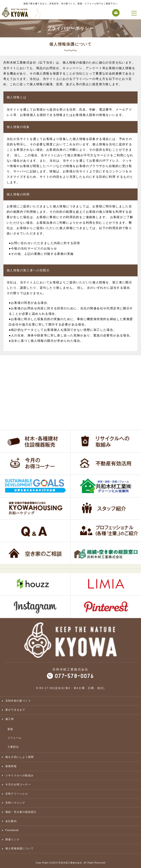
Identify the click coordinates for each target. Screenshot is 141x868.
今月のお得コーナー (18, 784)
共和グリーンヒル (17, 794)
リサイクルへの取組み (19, 775)
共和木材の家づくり (18, 701)
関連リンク (12, 839)
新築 (10, 729)
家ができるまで (15, 710)
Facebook (12, 830)
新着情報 (11, 766)
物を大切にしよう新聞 (19, 757)
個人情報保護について (19, 848)
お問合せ (116, 13)
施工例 (10, 719)
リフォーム (15, 738)
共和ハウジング (15, 803)
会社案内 (11, 821)
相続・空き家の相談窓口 (21, 812)
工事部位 (13, 747)
